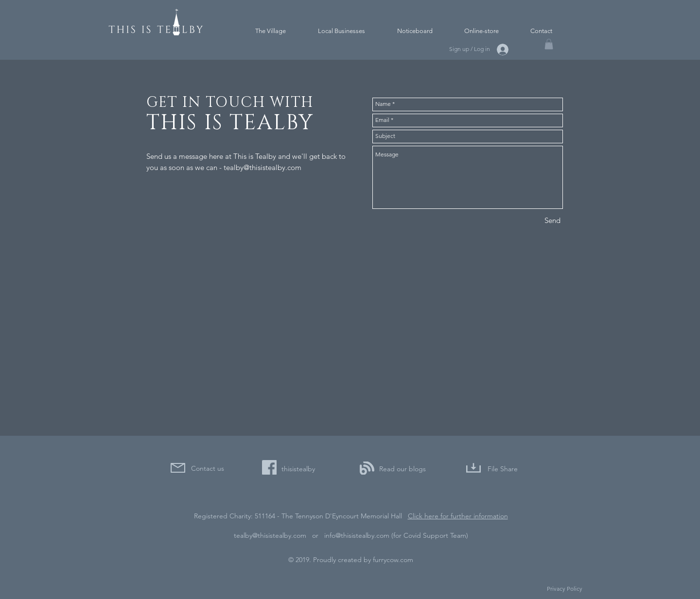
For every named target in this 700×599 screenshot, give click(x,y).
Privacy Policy (565, 589)
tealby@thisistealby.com (262, 167)
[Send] (552, 220)
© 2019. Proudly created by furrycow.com (351, 560)
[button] (549, 44)
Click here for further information (458, 516)
